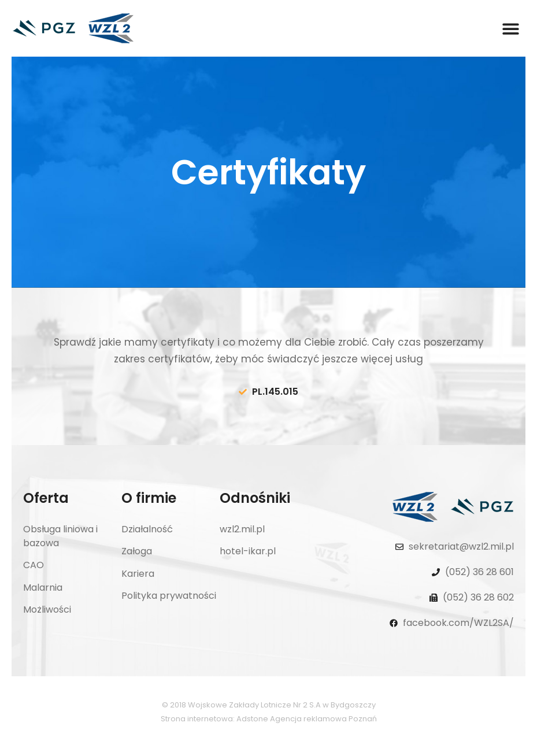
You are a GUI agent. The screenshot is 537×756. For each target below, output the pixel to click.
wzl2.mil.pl (242, 529)
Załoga (137, 551)
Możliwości (47, 609)
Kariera (138, 574)
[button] (511, 29)
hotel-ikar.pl (248, 551)
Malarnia (43, 588)
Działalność (147, 529)
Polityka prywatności (169, 596)
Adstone (252, 719)
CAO (34, 565)
